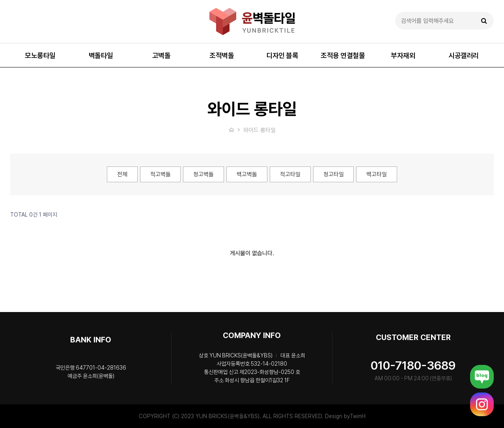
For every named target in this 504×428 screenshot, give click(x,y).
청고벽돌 (203, 174)
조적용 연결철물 (343, 55)
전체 (122, 174)
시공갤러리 (464, 55)
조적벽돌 (222, 55)
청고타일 (334, 174)
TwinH (358, 416)
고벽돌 (161, 55)
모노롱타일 (40, 55)
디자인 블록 (282, 55)
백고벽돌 (247, 174)
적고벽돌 (160, 174)
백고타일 (377, 174)
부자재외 (403, 55)
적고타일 (290, 174)
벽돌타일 (101, 55)
